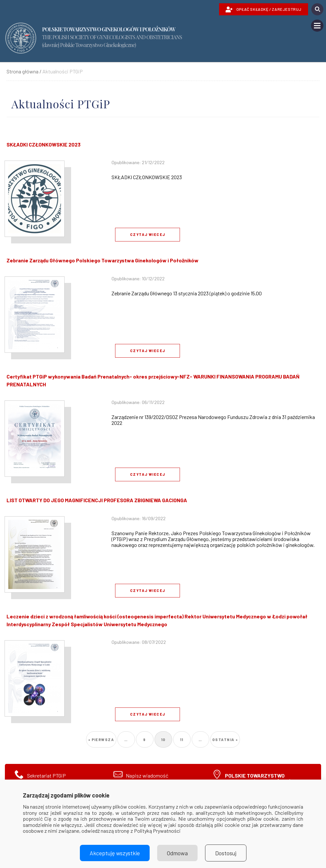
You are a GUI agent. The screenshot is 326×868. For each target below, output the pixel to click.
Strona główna (22, 71)
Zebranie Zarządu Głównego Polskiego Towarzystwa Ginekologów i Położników (103, 260)
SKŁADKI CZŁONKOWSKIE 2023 (44, 144)
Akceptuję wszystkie (115, 853)
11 (184, 738)
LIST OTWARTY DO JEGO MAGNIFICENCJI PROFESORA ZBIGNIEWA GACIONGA (97, 500)
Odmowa (177, 853)
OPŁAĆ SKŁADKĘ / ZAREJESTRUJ (264, 9)
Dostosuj (226, 853)
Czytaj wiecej (148, 234)
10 (165, 740)
